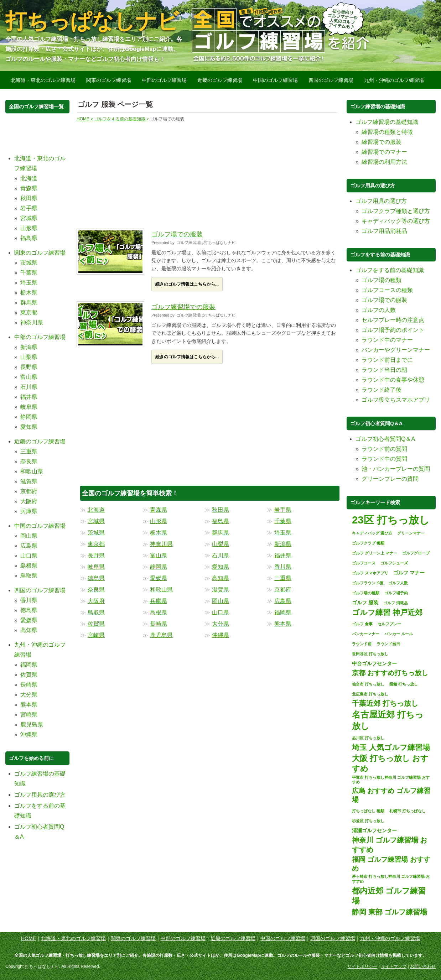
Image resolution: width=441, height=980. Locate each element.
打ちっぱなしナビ (92, 21)
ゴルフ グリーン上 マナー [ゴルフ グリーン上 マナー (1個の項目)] (375, 553)
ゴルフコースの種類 (387, 290)
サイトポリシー (362, 966)
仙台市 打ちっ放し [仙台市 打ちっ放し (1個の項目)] (368, 684)
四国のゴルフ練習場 (331, 80)
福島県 (220, 521)
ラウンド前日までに (387, 360)
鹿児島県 (161, 635)
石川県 (220, 555)
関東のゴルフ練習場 (109, 80)
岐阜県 (96, 567)
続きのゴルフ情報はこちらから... (187, 284)
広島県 (283, 601)
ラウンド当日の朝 (384, 370)
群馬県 (220, 533)
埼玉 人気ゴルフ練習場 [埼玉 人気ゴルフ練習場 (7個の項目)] (391, 747)
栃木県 (159, 533)
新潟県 (283, 544)
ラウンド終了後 (382, 390)
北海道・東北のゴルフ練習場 (43, 80)
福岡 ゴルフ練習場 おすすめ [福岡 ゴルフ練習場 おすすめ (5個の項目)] (391, 864)
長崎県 (159, 624)
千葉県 (283, 521)
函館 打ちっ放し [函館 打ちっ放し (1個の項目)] (404, 684)
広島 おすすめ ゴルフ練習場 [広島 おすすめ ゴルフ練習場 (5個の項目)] (391, 795)
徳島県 (96, 578)
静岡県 (159, 567)
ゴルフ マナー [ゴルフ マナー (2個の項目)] (409, 573)
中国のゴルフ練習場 (275, 80)
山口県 (220, 612)
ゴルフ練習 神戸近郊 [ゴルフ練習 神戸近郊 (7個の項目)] (387, 612)
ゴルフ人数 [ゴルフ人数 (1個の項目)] (398, 583)
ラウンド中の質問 (384, 459)
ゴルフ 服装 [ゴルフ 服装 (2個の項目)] (365, 603)
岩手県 (283, 510)
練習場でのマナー (384, 152)
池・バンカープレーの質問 (396, 469)
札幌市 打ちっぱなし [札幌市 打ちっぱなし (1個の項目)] (408, 811)
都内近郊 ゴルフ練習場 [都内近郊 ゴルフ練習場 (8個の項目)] (389, 896)
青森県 (159, 510)
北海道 (96, 510)
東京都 (96, 544)
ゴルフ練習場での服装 (183, 307)
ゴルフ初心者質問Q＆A (385, 439)
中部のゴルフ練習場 (164, 80)
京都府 (283, 590)
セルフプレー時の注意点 (393, 320)
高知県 (220, 578)
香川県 (283, 567)
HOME (28, 938)
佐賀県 (96, 624)
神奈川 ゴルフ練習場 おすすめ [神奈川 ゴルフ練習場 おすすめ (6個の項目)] (390, 845)
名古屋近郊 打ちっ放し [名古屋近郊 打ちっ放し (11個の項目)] (388, 720)
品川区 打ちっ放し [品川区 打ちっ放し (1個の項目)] (368, 738)
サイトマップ (394, 966)
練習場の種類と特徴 (387, 132)
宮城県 (96, 521)
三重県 (283, 578)
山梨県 (220, 544)
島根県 (159, 612)
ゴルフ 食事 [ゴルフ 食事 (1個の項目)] (362, 624)
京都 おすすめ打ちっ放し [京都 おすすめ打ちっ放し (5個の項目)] (390, 673)
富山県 (159, 555)
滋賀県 (220, 590)
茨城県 (96, 533)
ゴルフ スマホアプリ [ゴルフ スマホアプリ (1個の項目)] (370, 573)
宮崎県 (96, 635)
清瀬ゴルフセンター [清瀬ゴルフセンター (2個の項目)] (374, 830)
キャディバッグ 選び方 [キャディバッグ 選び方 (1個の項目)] (372, 533)
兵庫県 (159, 601)
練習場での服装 (382, 142)
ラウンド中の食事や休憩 (393, 380)
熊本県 (283, 624)
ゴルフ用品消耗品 (384, 231)
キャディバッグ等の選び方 (396, 221)
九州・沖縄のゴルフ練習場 (394, 80)
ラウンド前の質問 (384, 449)
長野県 (96, 555)
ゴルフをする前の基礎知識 (390, 270)
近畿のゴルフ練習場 (220, 80)
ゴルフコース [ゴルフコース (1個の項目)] (364, 563)
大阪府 (96, 601)
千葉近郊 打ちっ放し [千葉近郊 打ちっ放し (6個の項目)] (385, 703)
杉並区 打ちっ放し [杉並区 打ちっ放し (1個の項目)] (368, 821)
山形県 (159, 521)
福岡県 (283, 612)
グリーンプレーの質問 (390, 479)
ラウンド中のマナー (387, 340)
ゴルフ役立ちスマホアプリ (396, 400)
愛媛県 (159, 578)
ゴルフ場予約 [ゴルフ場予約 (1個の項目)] (396, 593)
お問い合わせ (423, 966)
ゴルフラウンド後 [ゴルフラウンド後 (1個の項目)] (368, 583)
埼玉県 (283, 533)
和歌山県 (161, 590)
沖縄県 (220, 635)
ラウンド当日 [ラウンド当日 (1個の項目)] (388, 644)
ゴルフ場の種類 (382, 280)
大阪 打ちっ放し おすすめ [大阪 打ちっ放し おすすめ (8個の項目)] (390, 763)
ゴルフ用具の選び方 (40, 795)
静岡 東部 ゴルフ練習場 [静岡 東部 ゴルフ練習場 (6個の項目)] (390, 912)
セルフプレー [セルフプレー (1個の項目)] (389, 624)
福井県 (283, 555)
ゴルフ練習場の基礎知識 (387, 122)
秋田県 (220, 510)
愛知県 (220, 567)
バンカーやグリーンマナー (396, 350)
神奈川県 (161, 544)
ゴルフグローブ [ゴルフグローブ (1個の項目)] (416, 553)
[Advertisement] (144, 172)
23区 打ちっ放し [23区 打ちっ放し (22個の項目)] (391, 520)
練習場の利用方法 (384, 162)
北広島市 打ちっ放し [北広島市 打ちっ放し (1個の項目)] (370, 694)
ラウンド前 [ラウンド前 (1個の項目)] (362, 644)
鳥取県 (96, 612)
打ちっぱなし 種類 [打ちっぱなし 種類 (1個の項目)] (368, 811)
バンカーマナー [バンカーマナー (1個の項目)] (366, 634)
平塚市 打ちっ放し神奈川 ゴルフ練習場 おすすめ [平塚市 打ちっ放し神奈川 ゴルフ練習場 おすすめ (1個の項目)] (391, 780)
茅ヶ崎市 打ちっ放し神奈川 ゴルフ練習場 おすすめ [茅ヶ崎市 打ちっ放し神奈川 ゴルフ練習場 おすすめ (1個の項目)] (391, 879)
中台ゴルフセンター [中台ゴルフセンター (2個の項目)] (374, 663)
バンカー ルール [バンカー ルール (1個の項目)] (399, 634)
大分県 (220, 624)
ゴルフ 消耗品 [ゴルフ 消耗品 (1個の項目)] (396, 603)
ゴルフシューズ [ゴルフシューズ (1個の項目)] (394, 563)
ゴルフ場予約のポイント (393, 330)
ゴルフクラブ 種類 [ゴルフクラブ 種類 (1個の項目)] (368, 543)
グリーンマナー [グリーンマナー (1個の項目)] (411, 533)
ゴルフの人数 (379, 310)
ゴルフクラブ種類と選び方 (396, 211)
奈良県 (96, 590)
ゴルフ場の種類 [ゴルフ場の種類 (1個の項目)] (366, 593)
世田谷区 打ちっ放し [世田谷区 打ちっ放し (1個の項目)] (370, 654)
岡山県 (220, 601)
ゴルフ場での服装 (177, 234)
